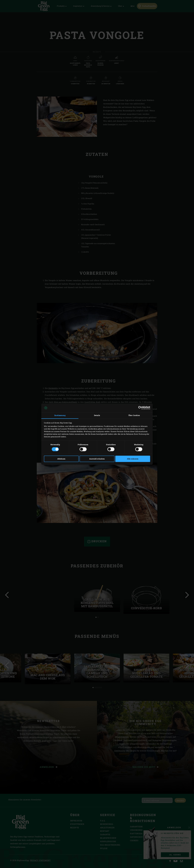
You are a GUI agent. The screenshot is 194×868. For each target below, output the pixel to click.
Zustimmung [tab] (60, 415)
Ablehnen (61, 459)
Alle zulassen (133, 459)
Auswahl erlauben (97, 459)
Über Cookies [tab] (134, 415)
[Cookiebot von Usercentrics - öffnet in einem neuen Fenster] (139, 408)
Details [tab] (97, 415)
